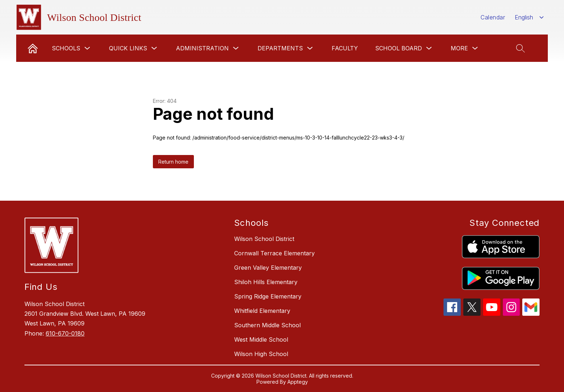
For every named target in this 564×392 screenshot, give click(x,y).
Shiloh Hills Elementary (266, 282)
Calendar (493, 17)
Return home (173, 162)
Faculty (345, 48)
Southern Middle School (267, 325)
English (524, 17)
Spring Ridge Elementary (268, 296)
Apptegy (298, 382)
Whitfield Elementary (262, 311)
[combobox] (529, 17)
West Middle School (261, 339)
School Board (399, 48)
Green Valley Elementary (268, 268)
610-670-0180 (65, 333)
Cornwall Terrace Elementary (274, 253)
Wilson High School (261, 354)
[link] (33, 48)
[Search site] (520, 48)
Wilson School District (264, 239)
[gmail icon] (531, 314)
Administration (202, 48)
